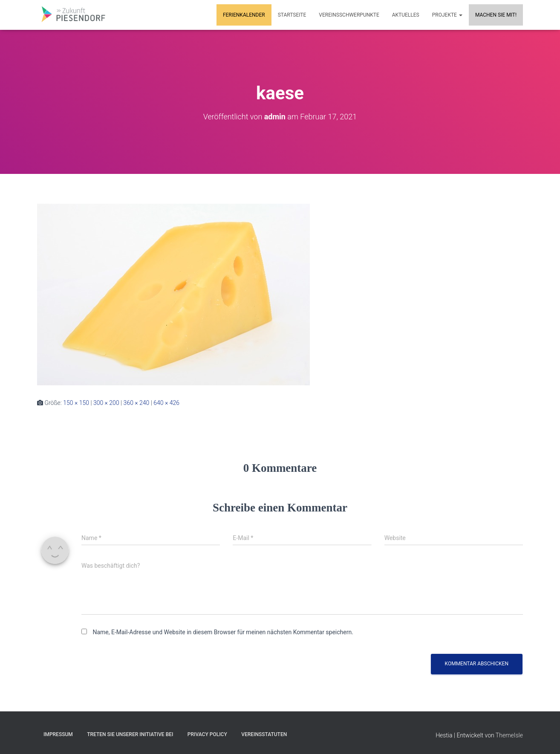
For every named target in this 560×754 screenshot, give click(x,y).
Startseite (292, 15)
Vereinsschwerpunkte (349, 15)
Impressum (58, 734)
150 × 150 (76, 403)
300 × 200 (106, 403)
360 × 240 (137, 403)
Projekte (447, 15)
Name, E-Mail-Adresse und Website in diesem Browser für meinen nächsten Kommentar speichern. (223, 632)
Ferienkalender (244, 15)
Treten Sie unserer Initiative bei (130, 734)
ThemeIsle (509, 735)
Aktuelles (406, 15)
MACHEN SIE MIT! (496, 15)
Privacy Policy (207, 734)
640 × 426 (166, 403)
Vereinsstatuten (264, 734)
